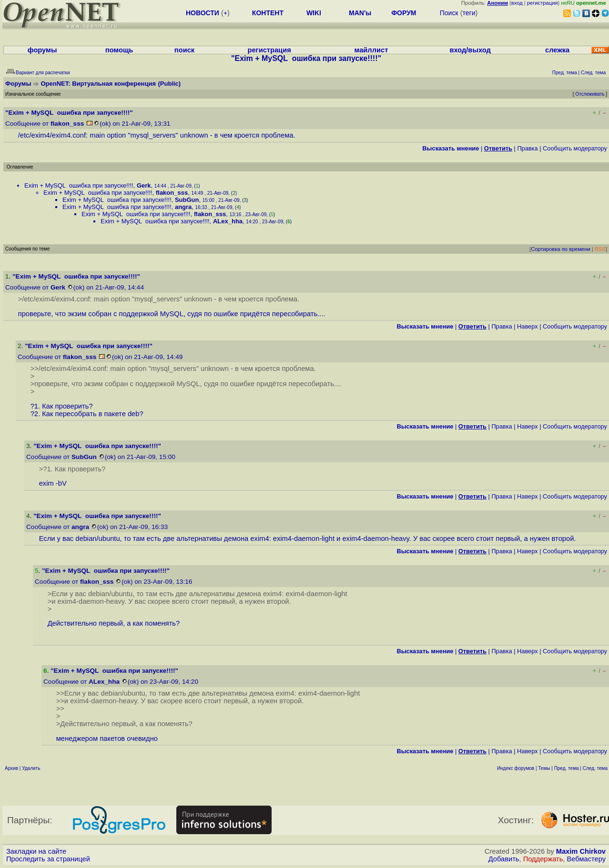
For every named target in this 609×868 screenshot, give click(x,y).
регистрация (543, 3)
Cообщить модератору (575, 148)
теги (469, 13)
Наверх (528, 326)
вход (517, 3)
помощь (119, 50)
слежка (557, 50)
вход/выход (470, 50)
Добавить (504, 859)
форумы (42, 50)
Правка (527, 148)
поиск (184, 50)
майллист (371, 50)
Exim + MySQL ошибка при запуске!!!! (79, 185)
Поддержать (543, 859)
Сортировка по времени (561, 249)
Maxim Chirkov (581, 851)
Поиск (449, 13)
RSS (600, 249)
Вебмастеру (586, 859)
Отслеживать (590, 94)
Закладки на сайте (36, 851)
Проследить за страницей (48, 859)
